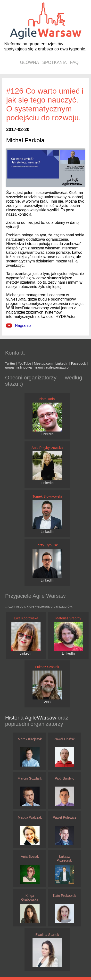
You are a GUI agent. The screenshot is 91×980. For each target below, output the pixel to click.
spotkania (54, 62)
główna (29, 62)
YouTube (24, 363)
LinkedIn (62, 363)
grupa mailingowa (18, 367)
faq (74, 62)
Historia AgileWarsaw (31, 718)
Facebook (79, 363)
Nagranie (18, 326)
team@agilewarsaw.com (53, 367)
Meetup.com (43, 363)
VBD (47, 702)
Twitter (10, 363)
